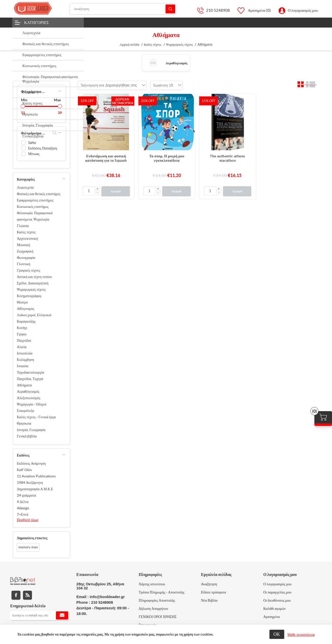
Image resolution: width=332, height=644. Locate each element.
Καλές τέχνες (26, 232)
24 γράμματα (26, 495)
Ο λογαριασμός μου (303, 10)
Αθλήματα (24, 385)
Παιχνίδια (24, 340)
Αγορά (116, 191)
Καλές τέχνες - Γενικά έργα (36, 417)
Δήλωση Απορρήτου (153, 609)
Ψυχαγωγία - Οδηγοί (32, 404)
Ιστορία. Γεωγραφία (31, 430)
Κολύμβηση (25, 360)
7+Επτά (23, 514)
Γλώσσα (23, 226)
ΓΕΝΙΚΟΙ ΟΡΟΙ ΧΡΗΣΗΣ (158, 617)
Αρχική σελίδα (130, 45)
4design (23, 508)
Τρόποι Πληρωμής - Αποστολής (162, 592)
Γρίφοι (22, 334)
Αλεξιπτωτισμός (29, 398)
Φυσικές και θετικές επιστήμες (39, 194)
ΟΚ (277, 634)
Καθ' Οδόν (25, 470)
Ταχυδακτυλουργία (31, 372)
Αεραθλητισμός (176, 63)
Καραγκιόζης (26, 321)
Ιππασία (23, 366)
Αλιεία (22, 347)
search (55, 133)
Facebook (16, 595)
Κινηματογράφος (29, 296)
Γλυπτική (23, 264)
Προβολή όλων (28, 520)
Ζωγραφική (25, 251)
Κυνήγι (22, 328)
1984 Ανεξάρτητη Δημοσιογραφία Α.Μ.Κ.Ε (35, 486)
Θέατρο (22, 302)
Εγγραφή (62, 615)
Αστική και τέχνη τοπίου (34, 277)
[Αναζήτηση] (123, 9)
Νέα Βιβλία (209, 600)
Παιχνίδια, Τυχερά (30, 379)
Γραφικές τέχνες (28, 270)
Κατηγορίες (37, 22)
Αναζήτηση (170, 9)
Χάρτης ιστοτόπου (152, 584)
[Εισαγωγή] (89, 191)
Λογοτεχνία (25, 187)
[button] (97, 189)
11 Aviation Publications (36, 476)
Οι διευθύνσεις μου (277, 600)
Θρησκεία (24, 423)
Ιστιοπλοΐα (25, 353)
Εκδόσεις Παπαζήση (43, 148)
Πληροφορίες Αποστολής (157, 600)
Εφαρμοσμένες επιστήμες (35, 200)
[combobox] (121, 85)
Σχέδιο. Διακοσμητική (33, 283)
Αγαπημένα (271, 617)
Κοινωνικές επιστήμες (33, 207)
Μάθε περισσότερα (301, 635)
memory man (28, 547)
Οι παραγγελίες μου (277, 592)
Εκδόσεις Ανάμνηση (31, 463)
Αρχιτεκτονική (27, 238)
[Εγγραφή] (39, 615)
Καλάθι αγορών (275, 609)
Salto (32, 143)
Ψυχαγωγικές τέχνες (31, 289)
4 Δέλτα (23, 502)
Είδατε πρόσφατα (214, 592)
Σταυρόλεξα (26, 411)
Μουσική (23, 245)
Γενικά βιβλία (27, 436)
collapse (60, 91)
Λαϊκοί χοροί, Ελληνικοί (34, 315)
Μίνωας (34, 154)
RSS (27, 595)
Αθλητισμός (26, 309)
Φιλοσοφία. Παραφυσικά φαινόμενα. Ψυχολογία (35, 216)
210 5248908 (218, 10)
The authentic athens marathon (227, 158)
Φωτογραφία (26, 258)
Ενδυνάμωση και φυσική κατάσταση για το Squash (106, 158)
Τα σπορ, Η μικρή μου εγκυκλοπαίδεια (167, 158)
